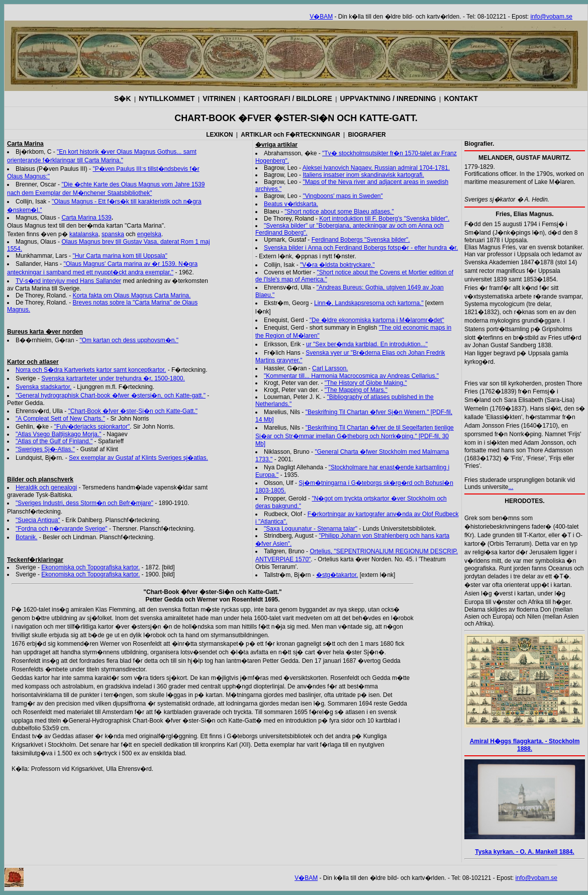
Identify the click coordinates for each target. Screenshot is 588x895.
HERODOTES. (524, 501)
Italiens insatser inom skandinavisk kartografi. (363, 175)
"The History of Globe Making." (366, 383)
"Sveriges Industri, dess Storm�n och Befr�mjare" (84, 503)
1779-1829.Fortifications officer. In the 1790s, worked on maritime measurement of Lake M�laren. (524, 174)
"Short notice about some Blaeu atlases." (339, 212)
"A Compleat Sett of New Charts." (60, 419)
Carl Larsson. (330, 368)
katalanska (84, 234)
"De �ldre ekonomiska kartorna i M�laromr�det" (377, 320)
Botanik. (26, 537)
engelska (149, 234)
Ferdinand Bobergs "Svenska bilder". (361, 240)
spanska (113, 234)
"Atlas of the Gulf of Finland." (54, 441)
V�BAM (321, 17)
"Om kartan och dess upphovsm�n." (129, 340)
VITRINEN (219, 98)
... (511, 487)
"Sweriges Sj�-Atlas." (45, 449)
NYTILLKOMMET (167, 98)
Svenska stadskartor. (43, 387)
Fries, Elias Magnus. (524, 214)
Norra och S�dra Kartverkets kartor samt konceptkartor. (91, 370)
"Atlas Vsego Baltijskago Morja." (59, 434)
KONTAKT (461, 98)
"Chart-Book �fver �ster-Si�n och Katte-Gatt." (133, 411)
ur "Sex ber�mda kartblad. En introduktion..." (367, 344)
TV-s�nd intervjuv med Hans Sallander (68, 281)
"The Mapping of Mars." (356, 390)
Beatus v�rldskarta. (291, 204)
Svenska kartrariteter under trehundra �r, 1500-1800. (113, 378)
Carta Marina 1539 (86, 218)
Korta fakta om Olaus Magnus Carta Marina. (132, 295)
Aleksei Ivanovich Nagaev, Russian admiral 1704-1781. (376, 168)
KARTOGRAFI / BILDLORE (288, 98)
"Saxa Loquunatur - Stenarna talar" (311, 529)
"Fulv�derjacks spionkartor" (92, 427)
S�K (122, 98)
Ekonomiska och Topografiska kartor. (90, 567)
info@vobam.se (551, 17)
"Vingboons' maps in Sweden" (342, 196)
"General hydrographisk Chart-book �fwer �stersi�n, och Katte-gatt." (111, 395)
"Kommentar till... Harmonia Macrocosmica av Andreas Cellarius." (351, 376)
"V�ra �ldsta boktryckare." (337, 265)
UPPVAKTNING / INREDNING (388, 98)
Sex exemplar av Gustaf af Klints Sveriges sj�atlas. (138, 458)
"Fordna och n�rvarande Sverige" (62, 529)
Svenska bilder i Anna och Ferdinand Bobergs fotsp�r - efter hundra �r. (361, 248)
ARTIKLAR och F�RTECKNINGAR (290, 135)
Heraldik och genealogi (46, 487)
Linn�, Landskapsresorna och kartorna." (369, 303)
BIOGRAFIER (367, 135)
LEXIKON (219, 135)
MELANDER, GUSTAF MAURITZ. (525, 158)
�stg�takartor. (337, 575)
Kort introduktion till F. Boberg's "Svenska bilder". (384, 219)
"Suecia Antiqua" (38, 520)
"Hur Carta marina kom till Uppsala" (120, 256)
